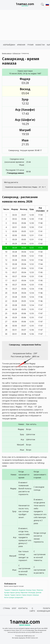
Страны (6, 608)
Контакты (23, 608)
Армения (21, 45)
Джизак (39, 592)
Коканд (29, 590)
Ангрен (30, 595)
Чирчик (7, 595)
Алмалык (36, 595)
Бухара (7, 592)
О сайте (32, 610)
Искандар (32, 592)
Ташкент (7, 590)
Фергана (40, 590)
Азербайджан (9, 45)
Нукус (34, 590)
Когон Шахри (9, 597)
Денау (18, 592)
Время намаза (7, 53)
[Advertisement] (25, 25)
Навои (24, 595)
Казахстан (40, 45)
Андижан (22, 590)
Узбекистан (16, 53)
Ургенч (19, 595)
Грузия (30, 45)
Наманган (15, 590)
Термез (13, 595)
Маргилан (24, 592)
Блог (14, 608)
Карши (12, 592)
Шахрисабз (19, 597)
